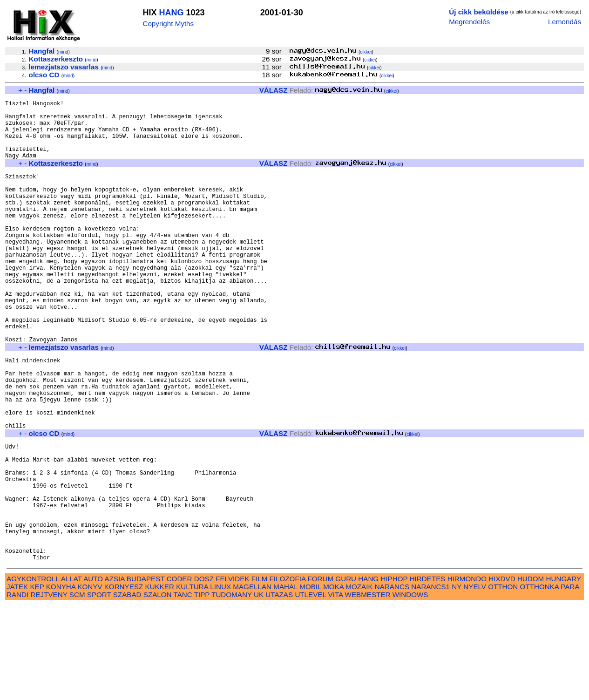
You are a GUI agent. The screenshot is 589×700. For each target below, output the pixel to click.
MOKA (333, 682)
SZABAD (127, 690)
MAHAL (285, 682)
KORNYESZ (124, 682)
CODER (179, 674)
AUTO (93, 674)
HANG (171, 13)
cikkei (366, 52)
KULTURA (192, 682)
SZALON (158, 690)
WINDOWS (410, 690)
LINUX (220, 682)
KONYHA (61, 682)
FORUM (320, 674)
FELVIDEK (232, 674)
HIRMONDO (467, 674)
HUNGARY (564, 674)
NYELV (475, 682)
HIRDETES (428, 674)
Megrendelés (469, 22)
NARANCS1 (430, 682)
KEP (37, 682)
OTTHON (503, 682)
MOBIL (310, 682)
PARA (570, 682)
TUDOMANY (232, 690)
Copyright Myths (168, 24)
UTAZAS (279, 690)
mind (63, 52)
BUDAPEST (146, 674)
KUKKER (159, 682)
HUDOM (531, 674)
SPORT (99, 690)
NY (457, 682)
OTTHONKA (540, 682)
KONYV (90, 682)
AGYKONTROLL (33, 674)
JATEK (17, 682)
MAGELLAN (252, 682)
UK (259, 690)
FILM (260, 674)
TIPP (202, 690)
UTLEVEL (310, 690)
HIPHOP (394, 674)
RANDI (17, 690)
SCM (77, 690)
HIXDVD (502, 674)
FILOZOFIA (288, 674)
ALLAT (71, 674)
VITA (336, 690)
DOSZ (204, 674)
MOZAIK (359, 682)
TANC (183, 690)
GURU (346, 674)
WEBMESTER (368, 690)
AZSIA (115, 674)
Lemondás (565, 22)
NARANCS (392, 682)
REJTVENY (49, 690)
